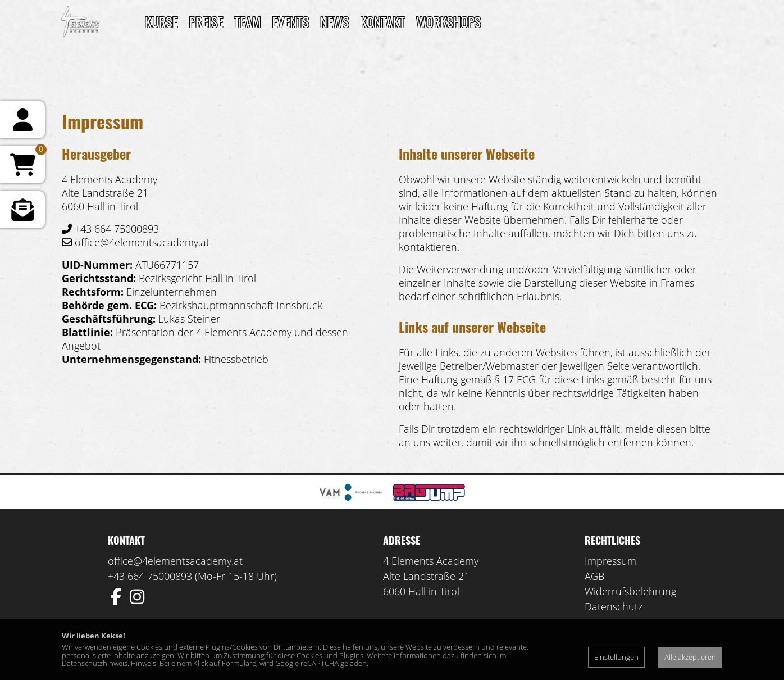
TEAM (247, 21)
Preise (206, 21)
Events (291, 21)
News (334, 21)
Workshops (448, 21)
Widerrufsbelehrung (630, 591)
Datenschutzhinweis (95, 663)
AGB (594, 576)
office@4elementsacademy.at (175, 561)
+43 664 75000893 (150, 576)
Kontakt (382, 21)
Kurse (161, 21)
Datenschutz (614, 606)
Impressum (610, 561)
